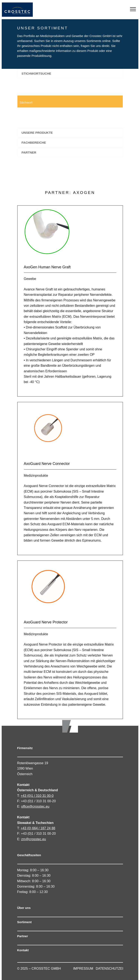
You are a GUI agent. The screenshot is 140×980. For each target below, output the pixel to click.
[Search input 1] (54, 101)
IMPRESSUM (83, 969)
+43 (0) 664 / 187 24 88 (38, 828)
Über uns (24, 908)
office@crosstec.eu (35, 806)
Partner (23, 936)
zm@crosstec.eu (33, 839)
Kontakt (23, 950)
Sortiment (24, 922)
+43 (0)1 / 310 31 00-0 (37, 796)
